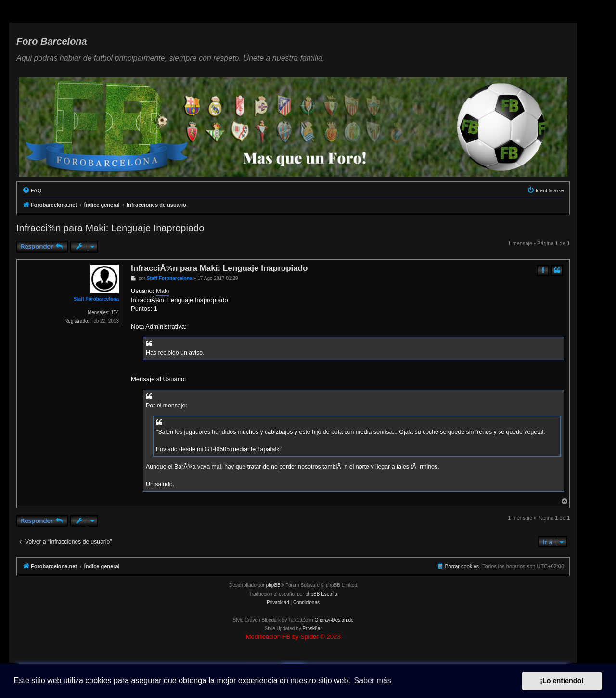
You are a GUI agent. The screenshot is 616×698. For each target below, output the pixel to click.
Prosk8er (312, 628)
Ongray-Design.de (334, 620)
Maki (162, 291)
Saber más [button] (373, 680)
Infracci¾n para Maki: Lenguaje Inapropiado (110, 228)
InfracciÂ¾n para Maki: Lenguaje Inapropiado (219, 268)
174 (115, 312)
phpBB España (321, 594)
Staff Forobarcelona (96, 299)
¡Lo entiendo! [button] (562, 681)
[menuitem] (32, 190)
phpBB (273, 585)
